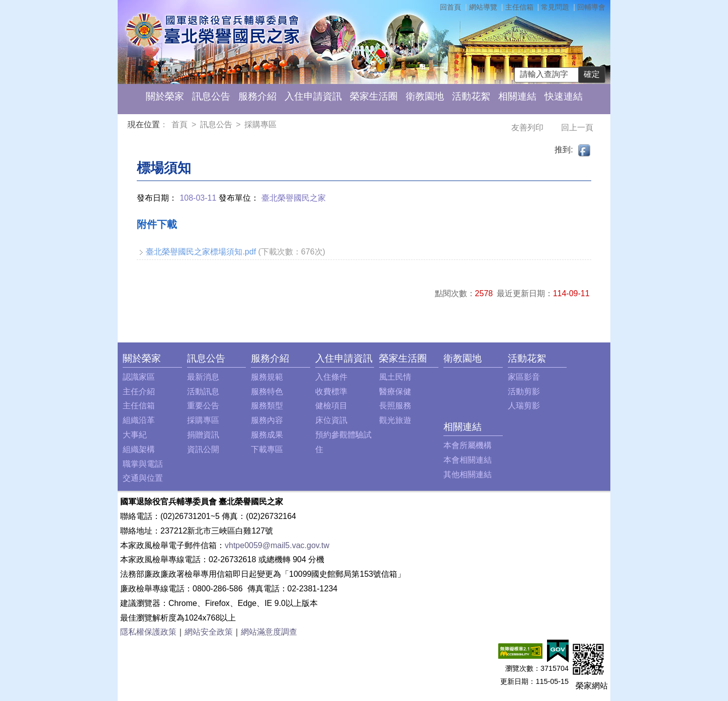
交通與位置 (143, 478)
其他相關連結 (468, 474)
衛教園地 (425, 96)
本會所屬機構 (468, 445)
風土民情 (395, 377)
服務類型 (267, 406)
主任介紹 (139, 391)
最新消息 (203, 377)
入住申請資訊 (313, 96)
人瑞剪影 (524, 406)
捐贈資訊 (203, 435)
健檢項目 (331, 406)
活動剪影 (524, 391)
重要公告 (203, 406)
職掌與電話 (143, 464)
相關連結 (517, 96)
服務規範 (267, 377)
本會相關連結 (468, 460)
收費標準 (331, 391)
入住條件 (331, 377)
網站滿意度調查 (269, 632)
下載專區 (267, 449)
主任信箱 (519, 7)
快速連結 (564, 96)
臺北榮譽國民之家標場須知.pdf (201, 252)
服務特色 (267, 391)
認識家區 (139, 377)
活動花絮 (471, 96)
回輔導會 (591, 7)
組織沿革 (139, 420)
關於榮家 (165, 96)
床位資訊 (331, 420)
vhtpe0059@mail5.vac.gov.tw (277, 545)
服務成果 (267, 435)
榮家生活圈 (374, 96)
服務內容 (267, 420)
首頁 (180, 124)
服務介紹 (257, 96)
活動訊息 (203, 391)
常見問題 (555, 7)
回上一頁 (577, 127)
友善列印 (528, 127)
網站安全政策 (209, 632)
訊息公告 (211, 96)
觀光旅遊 (395, 420)
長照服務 (395, 406)
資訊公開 (203, 449)
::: (129, 126)
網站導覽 (483, 7)
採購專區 (260, 124)
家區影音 (524, 377)
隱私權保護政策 (148, 632)
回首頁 (450, 7)
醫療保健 (395, 391)
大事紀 (135, 435)
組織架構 (139, 449)
